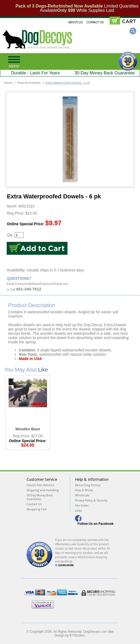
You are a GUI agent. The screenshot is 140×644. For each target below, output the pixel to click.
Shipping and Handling (43, 490)
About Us (75, 22)
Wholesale (82, 495)
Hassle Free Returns (40, 485)
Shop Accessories (29, 83)
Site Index (82, 506)
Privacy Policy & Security (91, 501)
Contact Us (95, 22)
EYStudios (77, 635)
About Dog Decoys (88, 485)
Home (8, 83)
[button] (14, 61)
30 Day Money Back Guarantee (40, 497)
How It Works (84, 490)
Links (78, 511)
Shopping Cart (37, 509)
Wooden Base (28, 429)
